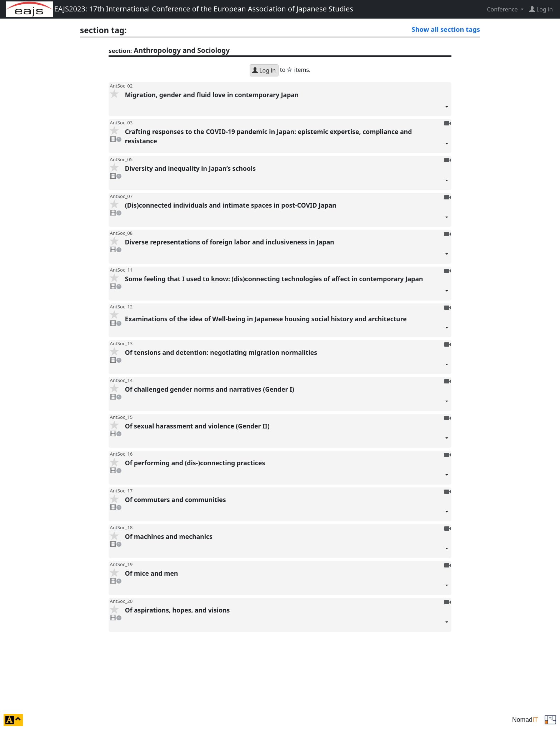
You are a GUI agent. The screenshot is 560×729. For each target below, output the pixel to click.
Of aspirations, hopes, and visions (287, 619)
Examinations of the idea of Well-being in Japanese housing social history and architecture (287, 326)
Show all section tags (446, 29)
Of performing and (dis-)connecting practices (287, 472)
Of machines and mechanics (287, 545)
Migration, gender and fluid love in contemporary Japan (287, 103)
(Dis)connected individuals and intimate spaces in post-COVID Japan (287, 214)
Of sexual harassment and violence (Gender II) (287, 435)
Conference (503, 9)
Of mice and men (287, 582)
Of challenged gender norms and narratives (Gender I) (287, 398)
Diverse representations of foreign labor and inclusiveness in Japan (287, 251)
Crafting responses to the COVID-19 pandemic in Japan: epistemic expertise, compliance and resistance (287, 140)
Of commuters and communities (287, 508)
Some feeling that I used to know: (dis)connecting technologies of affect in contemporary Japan (287, 287)
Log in (264, 70)
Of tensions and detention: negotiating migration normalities (287, 361)
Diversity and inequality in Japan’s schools (287, 177)
